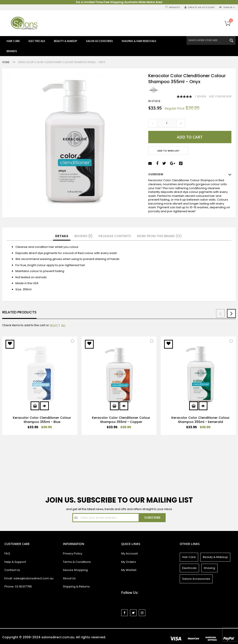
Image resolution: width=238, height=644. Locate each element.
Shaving (209, 568)
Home (6, 62)
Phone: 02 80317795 (18, 586)
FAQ (7, 553)
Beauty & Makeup (215, 557)
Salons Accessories (196, 579)
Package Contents (115, 236)
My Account (129, 553)
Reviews (83, 236)
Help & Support (15, 562)
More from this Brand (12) (159, 236)
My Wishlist (129, 570)
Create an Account (201, 7)
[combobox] (211, 40)
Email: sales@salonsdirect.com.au (29, 578)
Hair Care (189, 557)
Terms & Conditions (77, 562)
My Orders (129, 562)
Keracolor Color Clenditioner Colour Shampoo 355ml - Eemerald (200, 420)
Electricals (189, 568)
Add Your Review (220, 97)
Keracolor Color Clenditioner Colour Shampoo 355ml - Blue (42, 420)
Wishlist (175, 7)
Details (62, 236)
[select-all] (58, 326)
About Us (69, 578)
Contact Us (12, 570)
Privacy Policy (73, 553)
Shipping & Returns (76, 586)
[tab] (62, 236)
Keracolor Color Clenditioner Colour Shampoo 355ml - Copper (121, 420)
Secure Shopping (75, 570)
